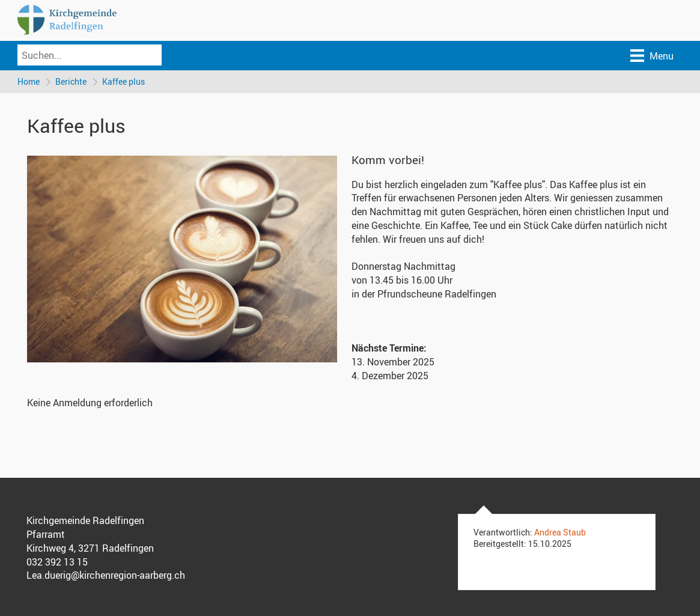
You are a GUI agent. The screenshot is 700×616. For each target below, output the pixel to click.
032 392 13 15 (57, 562)
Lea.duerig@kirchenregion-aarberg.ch (106, 575)
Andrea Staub (560, 532)
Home (29, 81)
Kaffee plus (123, 81)
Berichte (71, 81)
